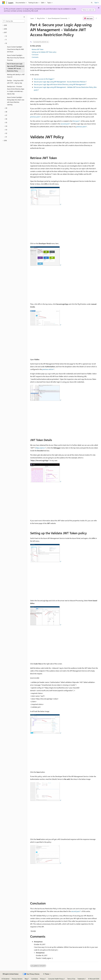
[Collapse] (24, 17)
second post (65, 124)
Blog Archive (41, 18)
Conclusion (35, 55)
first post (76, 121)
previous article (48, 369)
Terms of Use (71, 979)
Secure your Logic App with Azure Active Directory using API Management (59, 84)
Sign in (97, 3)
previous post (35, 117)
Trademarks (81, 979)
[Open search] (92, 3)
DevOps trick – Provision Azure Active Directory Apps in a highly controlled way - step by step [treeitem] (16, 90)
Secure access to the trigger (43, 79)
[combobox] (14, 21)
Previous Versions (17, 979)
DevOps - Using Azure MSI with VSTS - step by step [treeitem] (15, 82)
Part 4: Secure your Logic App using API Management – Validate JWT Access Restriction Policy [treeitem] (16, 67)
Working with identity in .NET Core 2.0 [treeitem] (16, 76)
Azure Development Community (58, 18)
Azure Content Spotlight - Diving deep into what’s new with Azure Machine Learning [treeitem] (16, 101)
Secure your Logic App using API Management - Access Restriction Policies (60, 82)
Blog (26, 979)
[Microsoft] (4, 3)
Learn (32, 18)
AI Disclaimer (6, 979)
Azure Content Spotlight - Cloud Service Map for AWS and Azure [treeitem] (15, 49)
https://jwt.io (40, 448)
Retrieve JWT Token (38, 49)
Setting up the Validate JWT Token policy (44, 52)
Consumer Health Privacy (56, 979)
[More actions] (96, 18)
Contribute (35, 979)
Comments (35, 57)
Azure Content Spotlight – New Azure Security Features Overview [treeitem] (16, 58)
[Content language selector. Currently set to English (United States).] (11, 974)
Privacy (42, 979)
